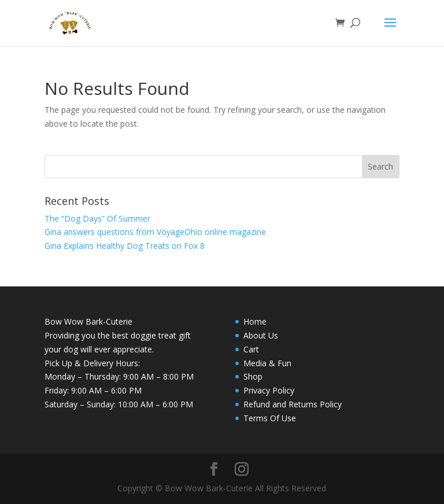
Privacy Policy (269, 390)
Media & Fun (267, 363)
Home (255, 321)
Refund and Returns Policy (293, 404)
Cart (251, 349)
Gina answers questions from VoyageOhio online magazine (155, 232)
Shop (253, 376)
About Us (261, 335)
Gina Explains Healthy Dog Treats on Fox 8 (125, 246)
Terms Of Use (270, 418)
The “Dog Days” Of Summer (97, 218)
